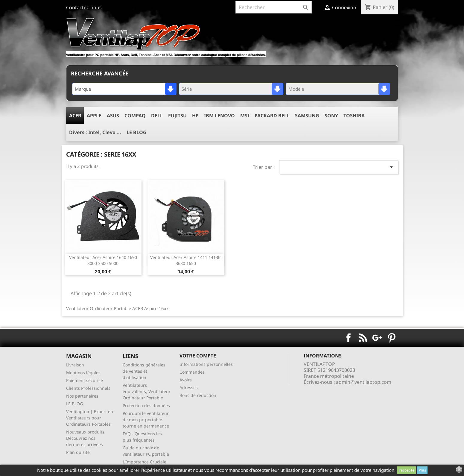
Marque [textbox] (83, 89)
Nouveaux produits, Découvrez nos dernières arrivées (86, 438)
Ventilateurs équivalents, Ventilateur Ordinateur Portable (147, 391)
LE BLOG (74, 404)
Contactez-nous (84, 7)
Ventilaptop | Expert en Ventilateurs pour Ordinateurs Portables (90, 418)
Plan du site (78, 452)
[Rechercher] (274, 7)
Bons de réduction (198, 395)
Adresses (189, 388)
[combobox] (124, 89)
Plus (422, 470)
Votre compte (198, 356)
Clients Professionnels (88, 388)
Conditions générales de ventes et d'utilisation (144, 371)
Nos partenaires (82, 396)
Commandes (192, 372)
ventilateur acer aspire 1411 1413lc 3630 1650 (186, 260)
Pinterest (392, 338)
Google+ (377, 338)
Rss (363, 338)
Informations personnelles (206, 364)
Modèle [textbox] (296, 89)
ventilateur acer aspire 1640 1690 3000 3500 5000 (103, 260)
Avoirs (186, 380)
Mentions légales (83, 373)
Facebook (349, 338)
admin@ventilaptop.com (364, 382)
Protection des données (146, 405)
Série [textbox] (187, 89)
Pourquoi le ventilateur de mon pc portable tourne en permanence (146, 420)
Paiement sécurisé (85, 380)
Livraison (75, 365)
